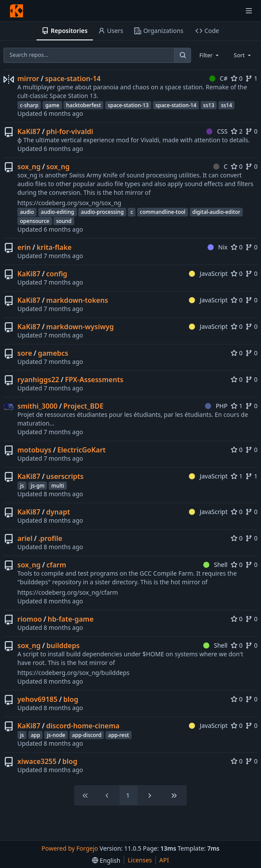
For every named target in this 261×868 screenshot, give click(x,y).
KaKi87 (29, 131)
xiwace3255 (37, 761)
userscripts (65, 476)
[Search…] (182, 55)
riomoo (30, 619)
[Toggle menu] (249, 11)
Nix (218, 247)
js (22, 486)
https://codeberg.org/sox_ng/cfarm (68, 592)
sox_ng (29, 167)
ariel (25, 538)
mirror (28, 79)
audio (27, 212)
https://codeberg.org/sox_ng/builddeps (73, 673)
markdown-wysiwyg (80, 327)
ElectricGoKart (82, 450)
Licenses (140, 860)
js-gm (38, 486)
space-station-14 (73, 79)
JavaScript (208, 274)
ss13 (209, 105)
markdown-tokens (77, 300)
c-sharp (29, 105)
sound (64, 221)
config (57, 274)
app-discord (87, 735)
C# (218, 78)
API (164, 860)
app (36, 735)
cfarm (56, 565)
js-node (56, 735)
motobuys (34, 450)
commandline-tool (163, 212)
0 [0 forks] (251, 131)
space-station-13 (128, 105)
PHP (216, 406)
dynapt (58, 512)
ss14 (226, 105)
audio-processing (102, 212)
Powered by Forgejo (70, 848)
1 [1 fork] (251, 78)
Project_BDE (84, 406)
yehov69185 (37, 699)
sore (25, 353)
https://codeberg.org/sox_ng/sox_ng (69, 203)
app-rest (119, 735)
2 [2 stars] (237, 131)
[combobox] (210, 55)
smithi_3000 (37, 406)
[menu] (106, 860)
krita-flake (54, 247)
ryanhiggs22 (38, 380)
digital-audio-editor (216, 212)
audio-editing (58, 212)
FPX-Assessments (94, 380)
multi (58, 486)
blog (71, 699)
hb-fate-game (71, 619)
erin (24, 247)
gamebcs (53, 353)
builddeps (63, 645)
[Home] (17, 11)
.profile (50, 538)
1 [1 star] (237, 406)
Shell (215, 565)
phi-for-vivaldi (69, 131)
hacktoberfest (83, 105)
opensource (35, 221)
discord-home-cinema (83, 726)
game (52, 105)
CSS (217, 131)
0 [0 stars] (237, 78)
